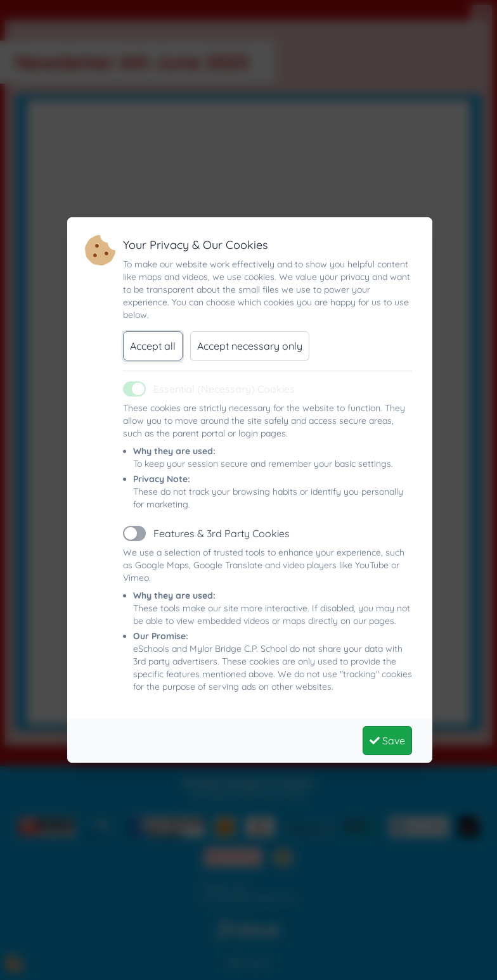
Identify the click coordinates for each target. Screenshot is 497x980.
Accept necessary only (250, 346)
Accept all (153, 346)
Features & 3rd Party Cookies (222, 533)
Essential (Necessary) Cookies (224, 389)
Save (387, 741)
